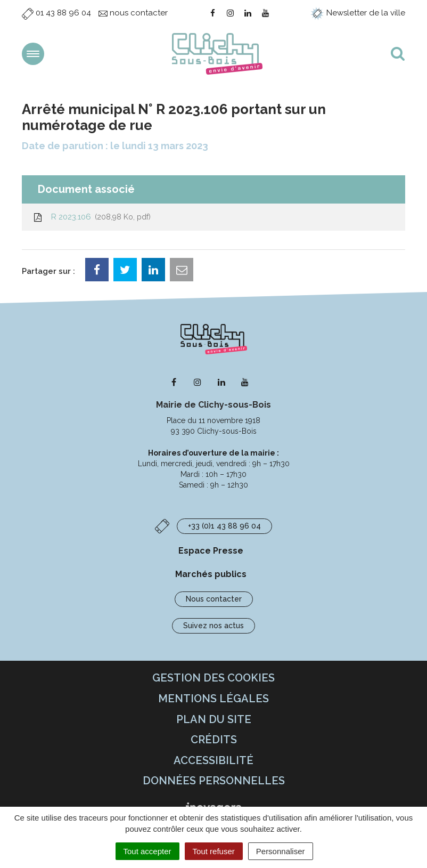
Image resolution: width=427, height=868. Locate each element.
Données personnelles (214, 781)
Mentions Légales (213, 699)
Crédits (214, 740)
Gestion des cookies (213, 678)
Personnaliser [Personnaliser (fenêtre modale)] (281, 851)
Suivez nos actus (213, 626)
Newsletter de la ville (358, 13)
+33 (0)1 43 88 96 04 (224, 526)
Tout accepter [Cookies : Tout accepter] (147, 851)
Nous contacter (214, 599)
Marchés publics (211, 574)
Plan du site (214, 719)
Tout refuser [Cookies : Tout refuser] (214, 851)
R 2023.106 (92, 217)
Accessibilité (213, 760)
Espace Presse (211, 551)
